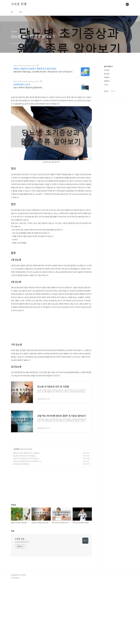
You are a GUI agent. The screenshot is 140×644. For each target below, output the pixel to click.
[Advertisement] (51, 326)
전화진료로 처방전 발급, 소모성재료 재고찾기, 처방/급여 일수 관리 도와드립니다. (43, 72)
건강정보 (17, 449)
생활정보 (107, 146)
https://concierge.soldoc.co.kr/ (24, 65)
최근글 (106, 157)
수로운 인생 (19, 4)
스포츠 (106, 150)
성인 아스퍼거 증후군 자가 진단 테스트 (25, 458)
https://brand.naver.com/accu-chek (26, 81)
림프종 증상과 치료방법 (21, 464)
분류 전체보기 (108, 132)
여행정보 (107, 143)
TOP (127, 576)
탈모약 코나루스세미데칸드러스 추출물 (26, 453)
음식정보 (107, 139)
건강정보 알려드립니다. (22, 542)
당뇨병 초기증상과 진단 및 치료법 (24, 456)
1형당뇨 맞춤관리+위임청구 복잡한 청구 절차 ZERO (35, 69)
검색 (122, 4)
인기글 (113, 157)
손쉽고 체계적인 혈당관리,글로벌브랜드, (28, 87)
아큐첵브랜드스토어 (22, 84)
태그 (21, 12)
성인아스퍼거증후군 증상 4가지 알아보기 (26, 461)
